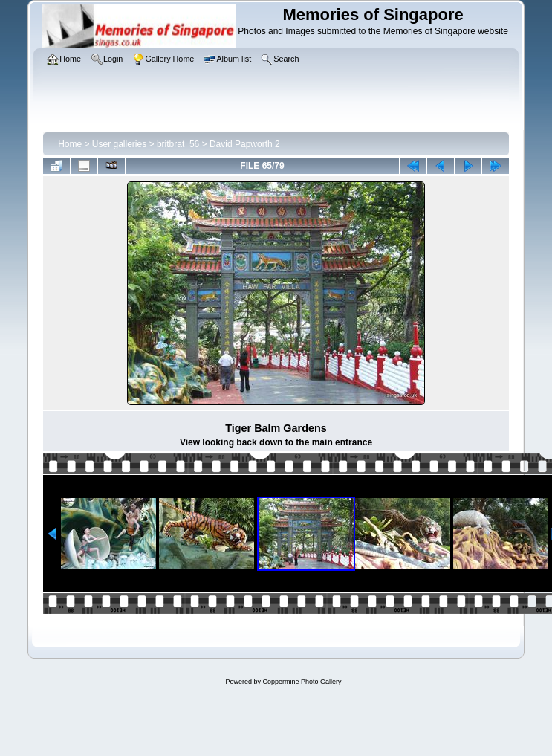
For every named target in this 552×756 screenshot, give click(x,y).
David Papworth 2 (245, 144)
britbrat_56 (178, 144)
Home (70, 144)
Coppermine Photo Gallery (302, 682)
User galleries (119, 144)
